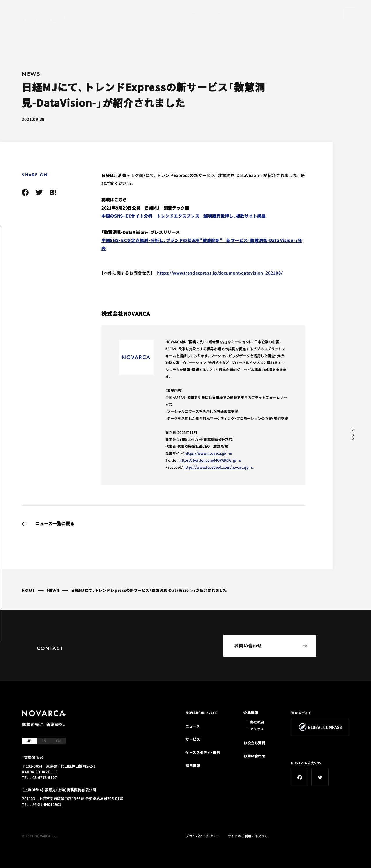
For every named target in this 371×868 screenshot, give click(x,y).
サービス (199, 14)
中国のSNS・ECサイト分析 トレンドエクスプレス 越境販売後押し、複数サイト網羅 (184, 216)
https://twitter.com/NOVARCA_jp (208, 460)
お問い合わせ (327, 14)
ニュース (174, 14)
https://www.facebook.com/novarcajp (216, 467)
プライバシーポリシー (202, 836)
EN (44, 741)
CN (58, 741)
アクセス (257, 729)
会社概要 (298, 14)
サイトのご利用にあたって (248, 836)
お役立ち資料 (254, 743)
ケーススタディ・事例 (235, 14)
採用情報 (272, 14)
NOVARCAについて (139, 14)
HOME (28, 590)
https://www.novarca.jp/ (206, 453)
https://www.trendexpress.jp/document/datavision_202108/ (220, 273)
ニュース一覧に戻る (55, 523)
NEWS (53, 590)
